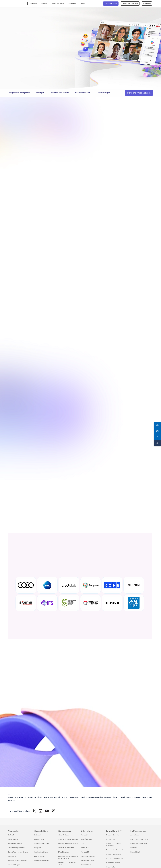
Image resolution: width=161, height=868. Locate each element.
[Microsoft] (17, 4)
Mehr (83, 4)
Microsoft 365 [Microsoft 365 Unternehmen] (85, 852)
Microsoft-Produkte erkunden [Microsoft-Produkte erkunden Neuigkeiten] (17, 860)
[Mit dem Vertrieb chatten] (157, 425)
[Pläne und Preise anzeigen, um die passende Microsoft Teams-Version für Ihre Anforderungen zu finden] (139, 93)
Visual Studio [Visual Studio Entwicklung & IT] (110, 867)
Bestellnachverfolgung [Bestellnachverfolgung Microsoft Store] (41, 852)
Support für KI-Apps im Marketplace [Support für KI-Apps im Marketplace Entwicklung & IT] (114, 844)
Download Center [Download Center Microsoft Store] (39, 839)
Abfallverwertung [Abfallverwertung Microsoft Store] (39, 856)
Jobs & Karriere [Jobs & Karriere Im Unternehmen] (135, 835)
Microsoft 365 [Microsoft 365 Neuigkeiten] (12, 856)
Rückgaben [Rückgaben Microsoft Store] (37, 848)
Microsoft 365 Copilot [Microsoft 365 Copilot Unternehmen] (88, 860)
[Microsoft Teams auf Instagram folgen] (40, 811)
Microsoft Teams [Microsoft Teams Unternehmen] (86, 865)
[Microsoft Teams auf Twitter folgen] (34, 811)
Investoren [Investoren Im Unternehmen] (134, 848)
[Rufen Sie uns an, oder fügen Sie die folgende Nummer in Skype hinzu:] (157, 437)
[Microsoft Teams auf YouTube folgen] (47, 811)
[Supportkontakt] (157, 443)
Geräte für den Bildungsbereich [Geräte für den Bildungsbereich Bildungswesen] (68, 839)
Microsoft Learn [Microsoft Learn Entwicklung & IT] (111, 839)
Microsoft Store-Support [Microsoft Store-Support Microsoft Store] (42, 843)
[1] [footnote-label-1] (9, 793)
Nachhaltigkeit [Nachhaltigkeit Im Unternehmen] (135, 852)
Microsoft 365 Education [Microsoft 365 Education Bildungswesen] (66, 848)
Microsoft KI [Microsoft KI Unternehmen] (84, 835)
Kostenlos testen (111, 3)
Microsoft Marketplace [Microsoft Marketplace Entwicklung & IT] (114, 854)
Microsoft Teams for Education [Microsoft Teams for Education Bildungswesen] (68, 843)
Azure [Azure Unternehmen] (82, 843)
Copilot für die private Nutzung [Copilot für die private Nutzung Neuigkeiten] (18, 852)
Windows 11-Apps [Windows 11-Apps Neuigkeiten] (14, 865)
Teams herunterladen (130, 3)
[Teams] (33, 4)
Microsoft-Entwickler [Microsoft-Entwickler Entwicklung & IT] (113, 835)
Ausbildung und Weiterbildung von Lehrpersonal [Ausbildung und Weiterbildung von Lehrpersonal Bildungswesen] (68, 857)
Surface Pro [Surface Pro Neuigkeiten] (12, 835)
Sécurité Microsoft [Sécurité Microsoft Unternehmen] (87, 839)
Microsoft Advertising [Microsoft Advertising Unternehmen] (88, 856)
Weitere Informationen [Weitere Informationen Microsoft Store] (41, 860)
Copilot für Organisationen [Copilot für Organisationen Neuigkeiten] (17, 848)
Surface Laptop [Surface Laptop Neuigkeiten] (13, 839)
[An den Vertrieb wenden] (157, 431)
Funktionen (72, 4)
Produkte (43, 4)
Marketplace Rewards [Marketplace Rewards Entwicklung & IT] (113, 863)
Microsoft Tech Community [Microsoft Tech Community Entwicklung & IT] (115, 850)
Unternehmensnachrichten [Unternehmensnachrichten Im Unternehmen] (139, 839)
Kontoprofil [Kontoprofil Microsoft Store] (37, 835)
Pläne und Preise (58, 4)
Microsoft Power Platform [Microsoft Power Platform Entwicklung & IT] (114, 858)
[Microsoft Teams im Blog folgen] (53, 811)
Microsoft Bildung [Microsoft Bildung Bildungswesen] (64, 835)
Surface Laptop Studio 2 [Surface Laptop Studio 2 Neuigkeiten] (16, 843)
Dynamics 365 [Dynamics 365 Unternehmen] (85, 848)
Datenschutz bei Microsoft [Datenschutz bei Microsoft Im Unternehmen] (139, 843)
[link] (19, 94)
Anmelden (147, 3)
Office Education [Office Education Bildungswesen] (63, 852)
